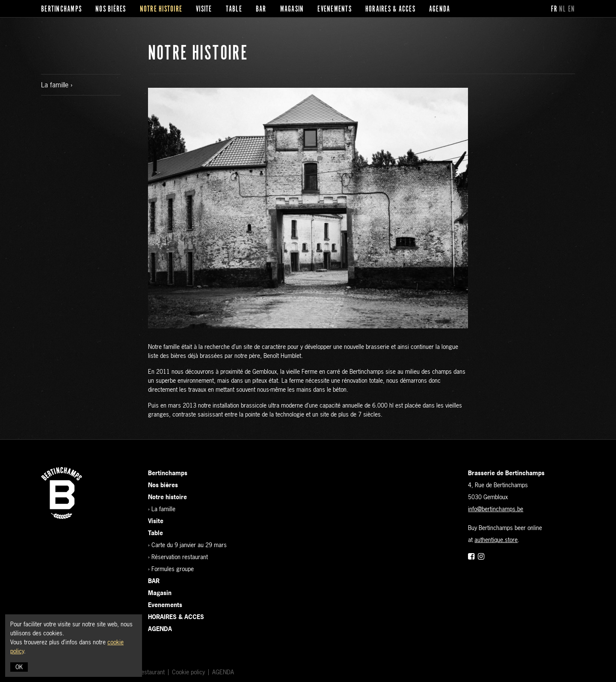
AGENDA (440, 9)
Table (234, 9)
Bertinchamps (61, 9)
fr (554, 9)
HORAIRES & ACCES (390, 9)
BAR (261, 9)
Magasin (292, 9)
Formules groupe (173, 569)
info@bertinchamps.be (496, 509)
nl (563, 9)
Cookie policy (188, 672)
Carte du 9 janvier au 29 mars (189, 545)
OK (19, 667)
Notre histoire (161, 9)
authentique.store (496, 540)
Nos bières (111, 9)
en (572, 9)
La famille (56, 85)
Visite (204, 9)
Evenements (335, 9)
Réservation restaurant (180, 557)
